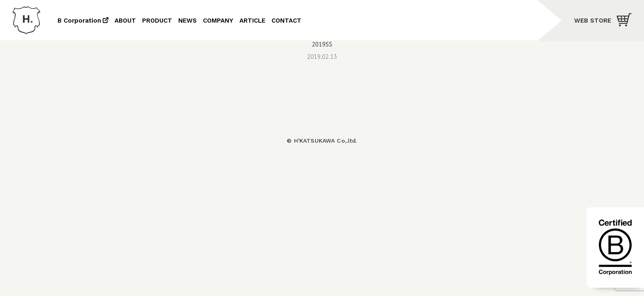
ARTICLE (252, 21)
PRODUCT (157, 21)
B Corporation (79, 21)
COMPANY (218, 21)
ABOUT (125, 21)
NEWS (187, 21)
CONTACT (286, 21)
